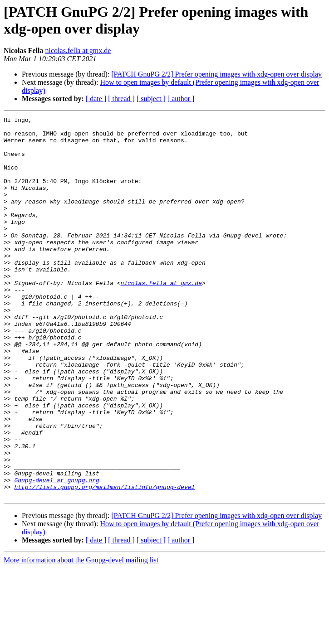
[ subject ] (151, 99)
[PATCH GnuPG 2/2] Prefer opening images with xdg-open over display (216, 74)
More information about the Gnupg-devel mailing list (81, 636)
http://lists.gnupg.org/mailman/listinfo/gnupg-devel (104, 562)
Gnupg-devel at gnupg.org (56, 553)
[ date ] (96, 99)
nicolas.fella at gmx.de (78, 51)
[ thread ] (121, 99)
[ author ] (181, 99)
